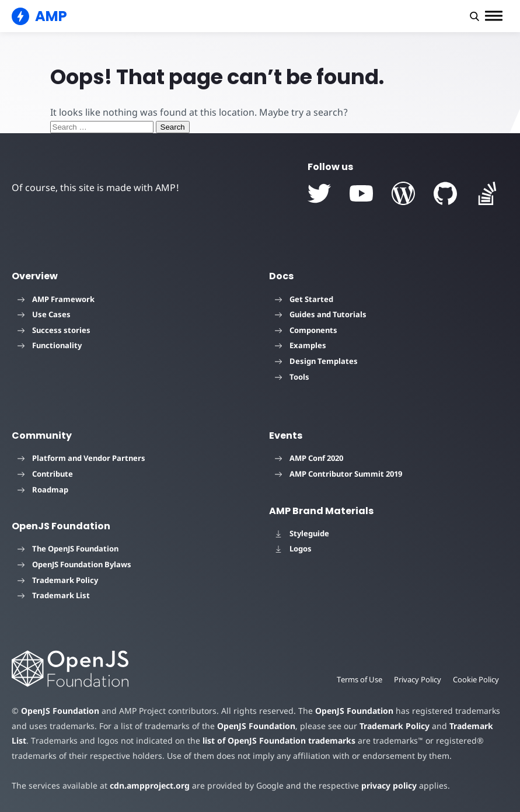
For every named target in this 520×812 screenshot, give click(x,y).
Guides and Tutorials (321, 314)
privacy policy (389, 785)
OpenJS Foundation (60, 711)
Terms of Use (360, 679)
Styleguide (302, 533)
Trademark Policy (58, 580)
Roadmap (43, 490)
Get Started (304, 299)
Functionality (50, 345)
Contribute (45, 474)
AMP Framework (56, 299)
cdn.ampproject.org (150, 785)
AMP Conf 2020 (309, 458)
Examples (301, 345)
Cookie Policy (476, 679)
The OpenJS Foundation (68, 549)
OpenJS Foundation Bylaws (74, 564)
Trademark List (54, 595)
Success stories (54, 330)
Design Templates (316, 361)
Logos (293, 549)
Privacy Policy (418, 679)
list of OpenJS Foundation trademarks (279, 740)
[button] (474, 16)
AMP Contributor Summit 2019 (338, 474)
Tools (292, 377)
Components (306, 330)
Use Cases (44, 314)
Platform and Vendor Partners (81, 458)
